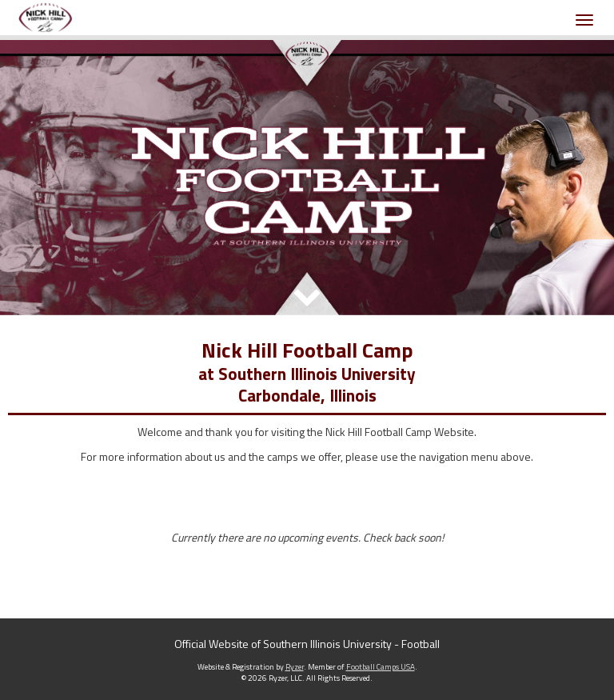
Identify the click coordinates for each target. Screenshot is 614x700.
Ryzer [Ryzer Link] (295, 667)
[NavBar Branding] (46, 18)
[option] (307, 178)
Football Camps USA (381, 667)
